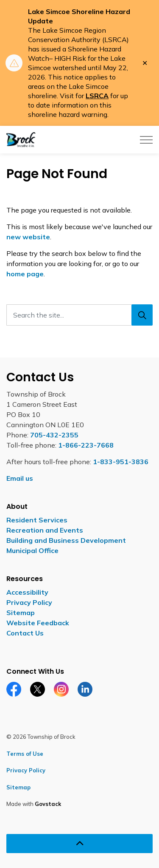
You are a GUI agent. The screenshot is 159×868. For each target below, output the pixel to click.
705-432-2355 (54, 435)
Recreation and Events (45, 530)
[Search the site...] (79, 315)
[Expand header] (146, 140)
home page (25, 274)
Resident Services (37, 520)
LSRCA (97, 96)
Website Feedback (38, 623)
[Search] (142, 315)
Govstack (48, 804)
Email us (20, 478)
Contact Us (25, 633)
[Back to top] (79, 844)
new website (28, 237)
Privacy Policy (29, 602)
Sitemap (21, 613)
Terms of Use (25, 754)
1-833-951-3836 (121, 462)
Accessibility (27, 592)
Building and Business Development (66, 540)
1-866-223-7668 (86, 445)
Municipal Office (32, 550)
